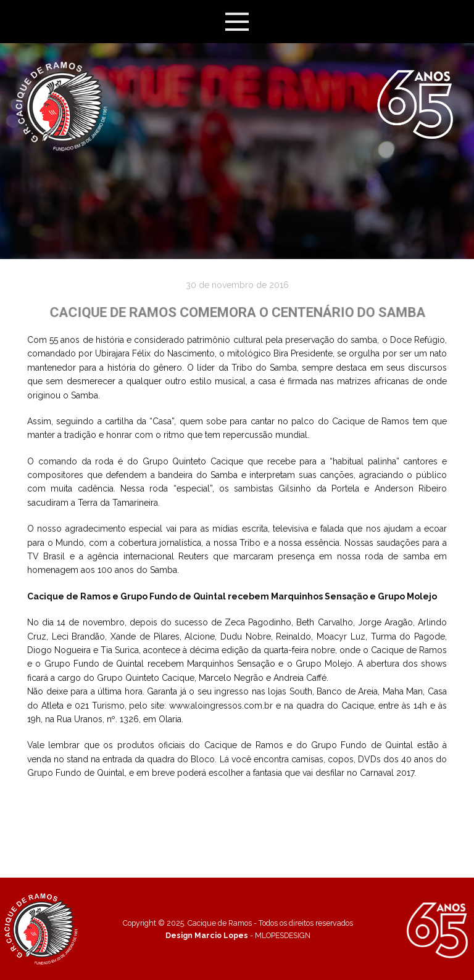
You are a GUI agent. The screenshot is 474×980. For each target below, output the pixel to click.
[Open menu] (237, 22)
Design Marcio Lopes (207, 935)
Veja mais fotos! (237, 799)
